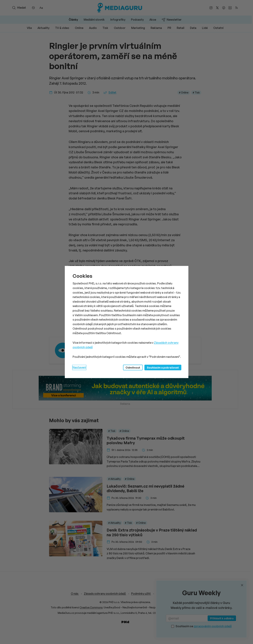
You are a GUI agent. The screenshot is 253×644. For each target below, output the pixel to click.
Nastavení (79, 367)
